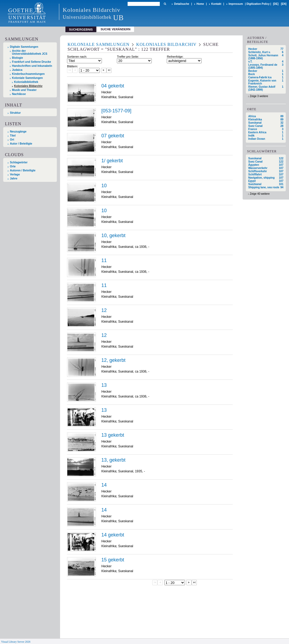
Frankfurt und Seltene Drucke (32, 62)
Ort (12, 140)
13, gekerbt (113, 460)
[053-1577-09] (116, 111)
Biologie (18, 58)
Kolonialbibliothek (26, 82)
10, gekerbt (113, 235)
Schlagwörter (19, 162)
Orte (13, 166)
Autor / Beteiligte (21, 144)
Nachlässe (19, 94)
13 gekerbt (113, 435)
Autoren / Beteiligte (23, 170)
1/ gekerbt (112, 161)
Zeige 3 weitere (259, 96)
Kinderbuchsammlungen (28, 74)
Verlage (15, 174)
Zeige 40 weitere (260, 194)
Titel (13, 136)
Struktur (15, 113)
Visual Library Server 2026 (16, 642)
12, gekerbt (113, 360)
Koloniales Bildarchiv (28, 86)
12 (104, 310)
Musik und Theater (24, 90)
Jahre (14, 179)
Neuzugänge (18, 132)
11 (104, 260)
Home (200, 4)
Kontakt (216, 4)
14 (104, 485)
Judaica (17, 70)
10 (104, 186)
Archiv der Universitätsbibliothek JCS (30, 52)
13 (104, 385)
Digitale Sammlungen (24, 47)
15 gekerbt (113, 560)
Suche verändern (115, 29)
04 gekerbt (113, 86)
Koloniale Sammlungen (27, 78)
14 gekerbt (113, 535)
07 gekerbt (113, 136)
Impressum (236, 4)
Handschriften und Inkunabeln (32, 66)
